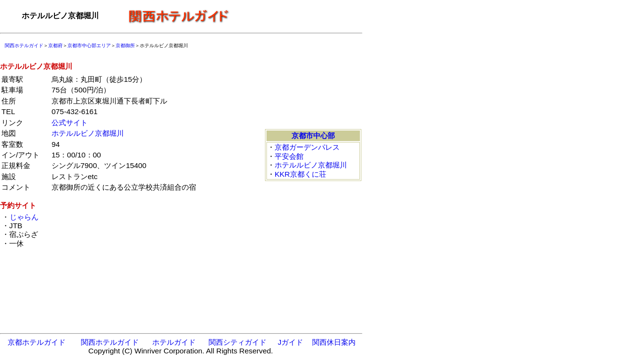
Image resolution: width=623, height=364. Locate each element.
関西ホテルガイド (24, 45)
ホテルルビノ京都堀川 (88, 133)
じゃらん (24, 217)
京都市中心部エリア (89, 45)
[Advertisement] (299, 16)
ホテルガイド (174, 342)
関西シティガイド (238, 342)
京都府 (55, 45)
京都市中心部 (313, 136)
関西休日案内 (334, 342)
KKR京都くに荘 (300, 174)
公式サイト (70, 123)
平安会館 (289, 156)
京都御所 (125, 45)
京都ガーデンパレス (307, 147)
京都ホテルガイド (37, 342)
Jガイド (290, 342)
